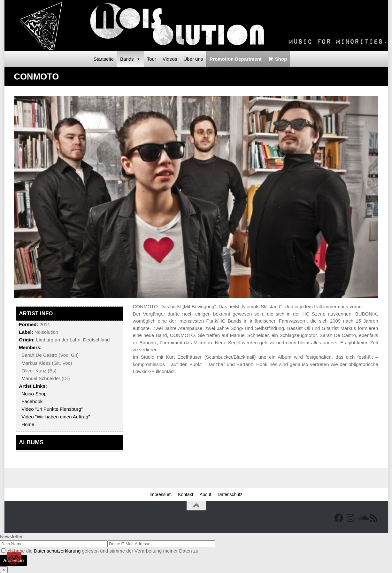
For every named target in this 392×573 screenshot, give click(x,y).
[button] (14, 559)
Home (28, 424)
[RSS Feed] (373, 518)
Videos (170, 59)
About (206, 494)
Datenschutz (230, 494)
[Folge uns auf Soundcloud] (362, 518)
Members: (30, 347)
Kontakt (185, 494)
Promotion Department (236, 59)
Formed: (28, 324)
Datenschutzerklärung (57, 551)
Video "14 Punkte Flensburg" (52, 409)
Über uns (193, 59)
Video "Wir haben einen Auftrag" (56, 417)
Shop (281, 59)
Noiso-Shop (34, 394)
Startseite (104, 59)
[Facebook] (339, 518)
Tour (152, 59)
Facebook (32, 401)
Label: (26, 332)
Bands (130, 59)
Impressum (161, 494)
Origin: (27, 340)
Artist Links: (33, 386)
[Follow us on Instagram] (350, 518)
